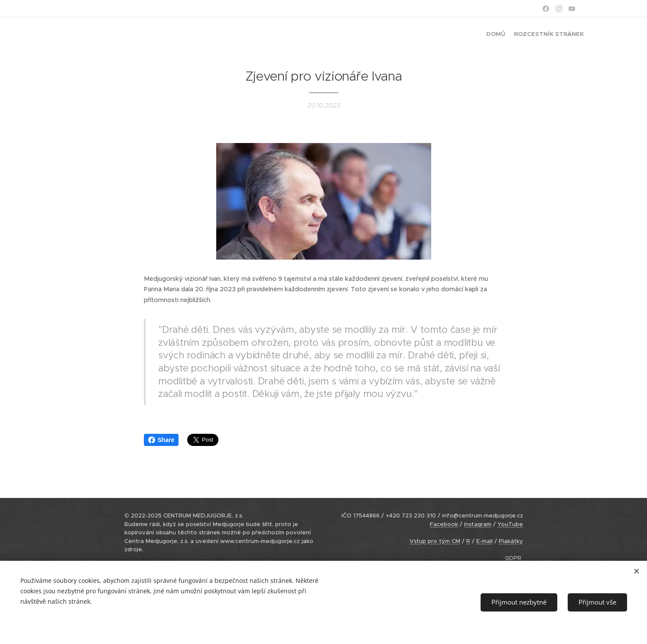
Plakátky (511, 541)
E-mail (484, 541)
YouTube (510, 524)
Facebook (444, 524)
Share (161, 440)
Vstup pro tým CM (435, 541)
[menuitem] (576, 35)
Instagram (478, 524)
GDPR (513, 558)
